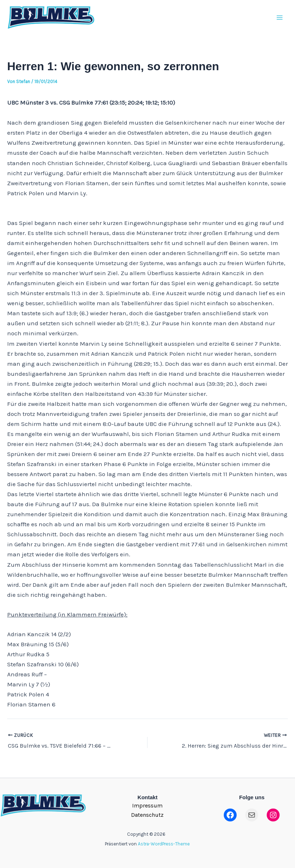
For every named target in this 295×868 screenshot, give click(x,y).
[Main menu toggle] (280, 18)
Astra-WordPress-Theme (164, 844)
